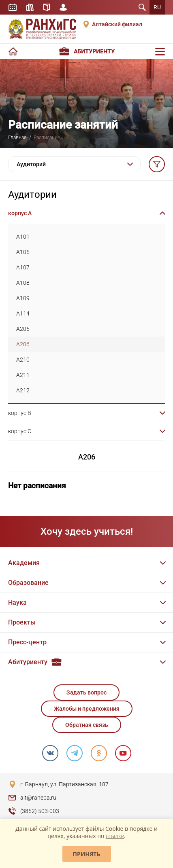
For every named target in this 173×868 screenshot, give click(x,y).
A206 (23, 344)
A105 (23, 252)
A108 (23, 283)
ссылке (115, 836)
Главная (17, 138)
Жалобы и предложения (87, 709)
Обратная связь (87, 725)
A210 (23, 360)
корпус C (20, 431)
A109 (23, 298)
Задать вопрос (86, 692)
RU (157, 7)
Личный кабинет (63, 7)
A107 (23, 267)
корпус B (20, 413)
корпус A (20, 213)
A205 (23, 329)
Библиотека (30, 7)
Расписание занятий (13, 7)
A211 (23, 375)
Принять (87, 854)
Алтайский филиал (117, 24)
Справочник (47, 7)
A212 (23, 390)
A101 (23, 237)
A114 (23, 313)
